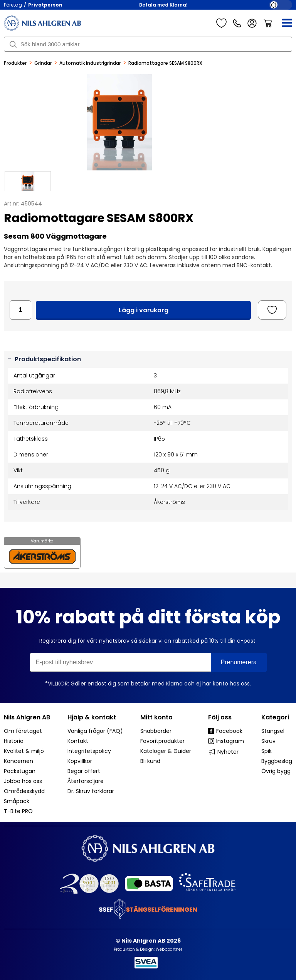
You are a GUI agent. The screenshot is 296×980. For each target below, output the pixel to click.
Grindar (43, 63)
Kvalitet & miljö (24, 751)
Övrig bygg (276, 771)
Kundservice (237, 23)
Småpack (17, 801)
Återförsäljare (86, 781)
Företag (13, 5)
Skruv (268, 741)
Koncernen (18, 761)
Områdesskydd (24, 791)
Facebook (225, 731)
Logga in (252, 23)
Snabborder (156, 731)
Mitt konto (156, 717)
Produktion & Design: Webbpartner (148, 949)
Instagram (226, 741)
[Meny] (282, 23)
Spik (267, 751)
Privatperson (45, 5)
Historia (14, 741)
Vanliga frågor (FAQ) (95, 731)
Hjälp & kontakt (92, 717)
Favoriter (221, 23)
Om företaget (23, 731)
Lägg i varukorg (144, 310)
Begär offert (84, 771)
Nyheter (223, 752)
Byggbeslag (277, 761)
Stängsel (273, 731)
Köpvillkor (80, 761)
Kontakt (78, 741)
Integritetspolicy (89, 751)
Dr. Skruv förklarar (91, 791)
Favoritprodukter (162, 741)
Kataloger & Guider (166, 751)
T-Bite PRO (18, 811)
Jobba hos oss (23, 781)
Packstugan (20, 771)
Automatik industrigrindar (90, 63)
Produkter (15, 63)
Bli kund (150, 761)
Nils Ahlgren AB (27, 717)
